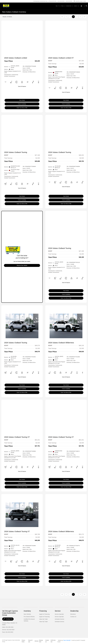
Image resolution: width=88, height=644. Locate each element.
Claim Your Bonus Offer (22, 108)
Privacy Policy (23, 641)
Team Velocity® (67, 640)
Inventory (27, 611)
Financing (43, 611)
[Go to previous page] (66, 17)
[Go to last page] (84, 17)
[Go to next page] (80, 17)
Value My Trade (43, 619)
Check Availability (22, 104)
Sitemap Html (41, 641)
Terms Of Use (30, 641)
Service (58, 611)
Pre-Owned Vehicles (29, 617)
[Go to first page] (62, 17)
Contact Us (8, 619)
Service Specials (59, 614)
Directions (73, 614)
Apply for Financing (44, 614)
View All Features (22, 86)
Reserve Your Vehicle (22, 265)
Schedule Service (59, 619)
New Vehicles (27, 614)
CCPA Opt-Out (53, 641)
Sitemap (37, 641)
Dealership (74, 611)
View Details (22, 100)
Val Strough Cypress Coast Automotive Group (11, 641)
